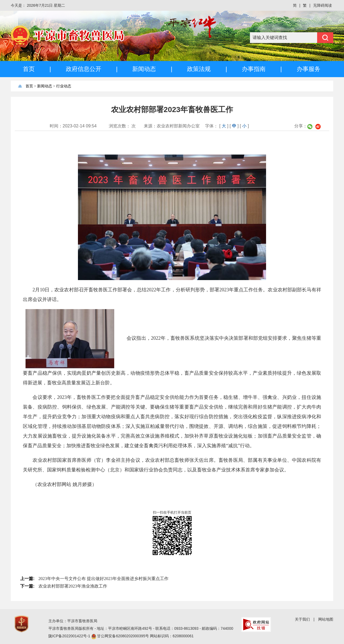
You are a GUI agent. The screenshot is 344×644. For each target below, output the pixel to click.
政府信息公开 (84, 69)
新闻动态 (144, 69)
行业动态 (64, 86)
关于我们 (302, 619)
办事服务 (309, 69)
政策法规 (199, 69)
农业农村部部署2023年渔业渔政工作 (73, 586)
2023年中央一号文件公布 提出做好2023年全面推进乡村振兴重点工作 (103, 579)
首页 (29, 69)
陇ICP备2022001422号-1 (70, 636)
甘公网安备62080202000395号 (123, 636)
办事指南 (254, 69)
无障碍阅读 (322, 5)
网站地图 (326, 619)
